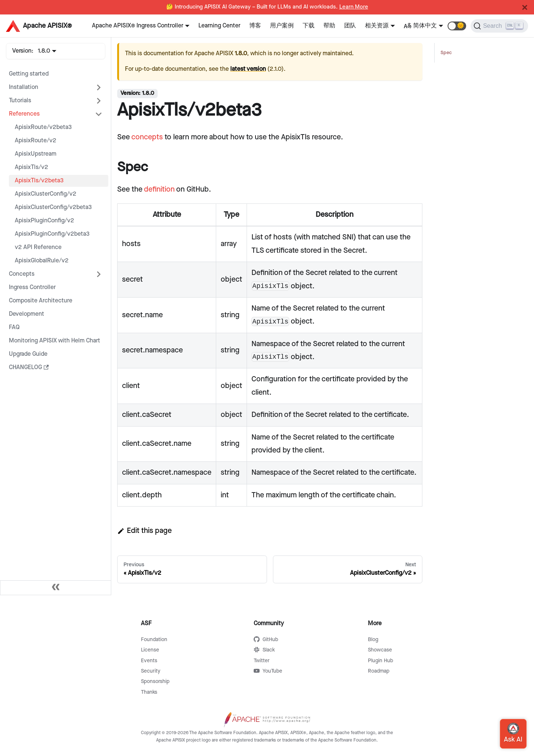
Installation (24, 87)
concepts (147, 137)
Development (27, 314)
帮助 (329, 26)
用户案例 (282, 26)
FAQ (14, 327)
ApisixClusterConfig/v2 (46, 194)
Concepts (22, 274)
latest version (248, 69)
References (24, 114)
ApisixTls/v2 (32, 167)
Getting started (29, 74)
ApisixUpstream (36, 154)
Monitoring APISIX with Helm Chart (55, 341)
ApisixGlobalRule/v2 (42, 261)
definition (159, 189)
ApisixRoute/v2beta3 (43, 127)
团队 (350, 26)
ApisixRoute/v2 (36, 141)
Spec (446, 53)
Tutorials (20, 101)
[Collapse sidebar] (56, 588)
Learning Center (219, 26)
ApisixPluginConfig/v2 (44, 221)
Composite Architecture (41, 301)
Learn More (354, 7)
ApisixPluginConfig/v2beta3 (52, 234)
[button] (457, 26)
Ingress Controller (32, 287)
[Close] (525, 7)
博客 (255, 26)
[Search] (499, 26)
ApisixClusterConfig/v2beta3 (53, 207)
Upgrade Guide (28, 354)
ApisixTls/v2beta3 (39, 181)
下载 (309, 26)
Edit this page (144, 531)
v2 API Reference (38, 247)
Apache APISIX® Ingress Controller (138, 26)
